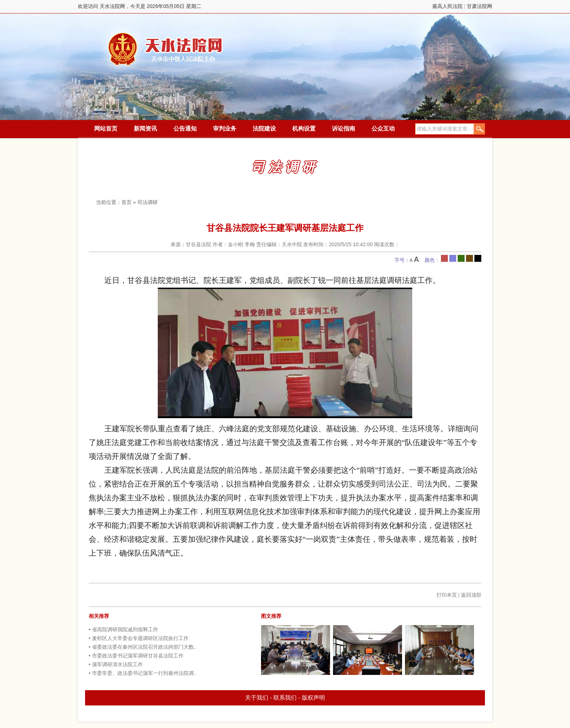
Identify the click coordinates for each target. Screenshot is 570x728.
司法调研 (148, 202)
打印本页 (447, 595)
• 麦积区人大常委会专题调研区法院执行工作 (139, 638)
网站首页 (106, 129)
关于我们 (257, 698)
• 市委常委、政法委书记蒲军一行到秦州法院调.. (143, 673)
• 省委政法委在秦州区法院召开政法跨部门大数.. (143, 647)
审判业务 (225, 129)
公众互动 (383, 129)
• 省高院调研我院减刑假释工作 (123, 629)
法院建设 (264, 129)
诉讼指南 (344, 129)
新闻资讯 (145, 129)
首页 (127, 202)
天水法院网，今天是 (166, 49)
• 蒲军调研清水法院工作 (116, 664)
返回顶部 (471, 595)
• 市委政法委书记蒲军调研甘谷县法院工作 (136, 656)
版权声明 (313, 698)
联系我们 (285, 698)
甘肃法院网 (479, 6)
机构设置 (304, 129)
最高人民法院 (447, 6)
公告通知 (185, 129)
